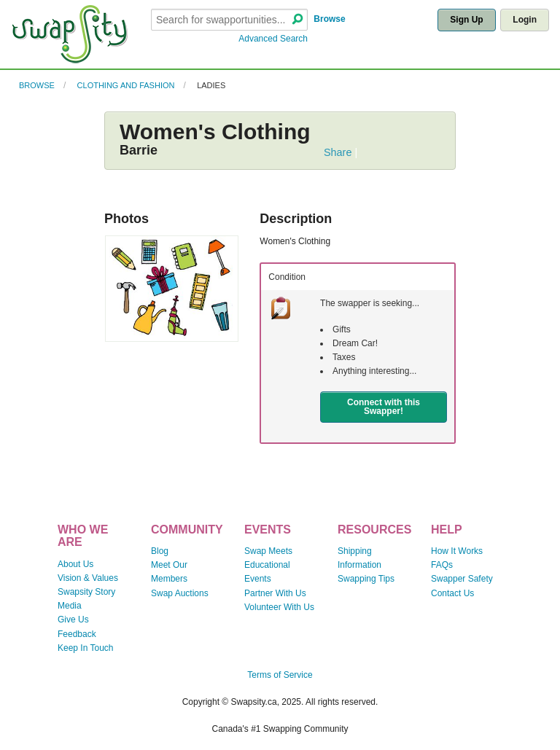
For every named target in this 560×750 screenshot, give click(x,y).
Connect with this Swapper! (384, 407)
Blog (160, 551)
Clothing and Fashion (126, 85)
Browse (329, 19)
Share (338, 152)
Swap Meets (268, 551)
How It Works (457, 551)
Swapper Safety (462, 579)
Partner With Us (275, 593)
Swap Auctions (180, 593)
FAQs (442, 565)
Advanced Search (273, 39)
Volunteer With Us (279, 607)
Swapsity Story (86, 592)
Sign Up (466, 20)
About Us (75, 564)
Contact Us (452, 593)
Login (525, 20)
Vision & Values (88, 578)
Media (70, 606)
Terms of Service (280, 675)
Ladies (211, 85)
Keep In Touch (86, 648)
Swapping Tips (366, 579)
